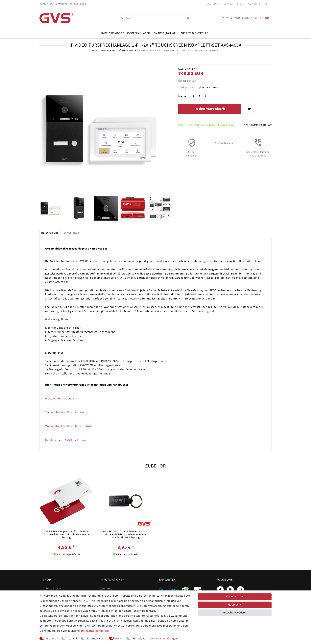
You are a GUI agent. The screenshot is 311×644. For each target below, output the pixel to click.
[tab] (50, 233)
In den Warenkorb (210, 109)
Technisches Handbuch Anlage (65, 413)
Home (95, 50)
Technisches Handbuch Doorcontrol (68, 426)
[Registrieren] (234, 4)
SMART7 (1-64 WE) (165, 33)
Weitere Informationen (60, 399)
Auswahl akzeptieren (235, 613)
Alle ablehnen (235, 605)
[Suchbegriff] (155, 18)
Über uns (106, 589)
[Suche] (188, 18)
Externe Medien (96, 639)
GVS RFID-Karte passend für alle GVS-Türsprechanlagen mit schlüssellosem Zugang (66, 535)
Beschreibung (50, 233)
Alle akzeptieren (235, 597)
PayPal (119, 639)
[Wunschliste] (258, 4)
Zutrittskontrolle (194, 33)
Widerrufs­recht (52, 589)
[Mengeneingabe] (200, 96)
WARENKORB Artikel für (245, 18)
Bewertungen (72, 233)
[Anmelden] (211, 4)
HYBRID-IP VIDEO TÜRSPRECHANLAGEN (126, 33)
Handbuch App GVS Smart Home (66, 440)
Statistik (72, 639)
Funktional (139, 639)
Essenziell (52, 639)
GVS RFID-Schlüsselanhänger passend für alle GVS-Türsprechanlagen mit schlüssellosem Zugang (126, 535)
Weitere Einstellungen (164, 639)
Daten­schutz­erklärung (95, 631)
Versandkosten (210, 87)
